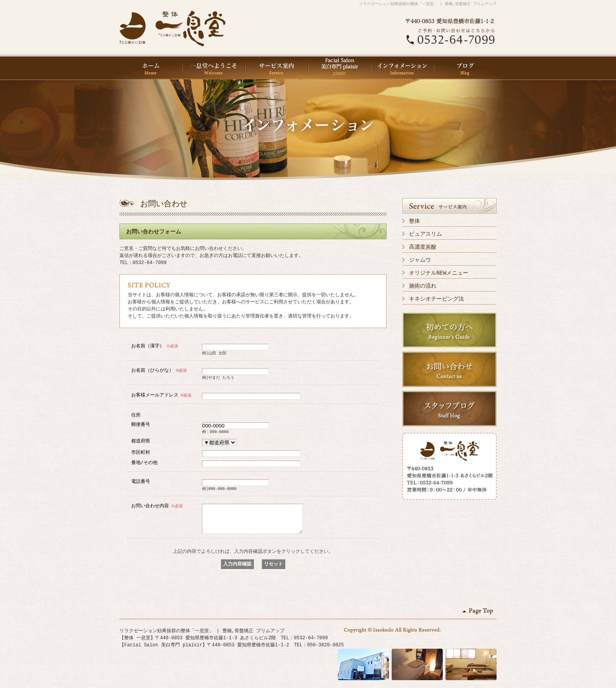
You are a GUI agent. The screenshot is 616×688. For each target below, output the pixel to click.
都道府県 (141, 441)
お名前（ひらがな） (160, 370)
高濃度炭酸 (423, 247)
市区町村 (141, 452)
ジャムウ (420, 260)
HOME (151, 68)
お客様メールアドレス (162, 395)
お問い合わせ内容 (157, 505)
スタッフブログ (449, 409)
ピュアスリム (425, 234)
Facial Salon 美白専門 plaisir (339, 68)
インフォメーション (402, 68)
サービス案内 (277, 68)
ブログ (465, 68)
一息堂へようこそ (214, 68)
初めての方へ (449, 330)
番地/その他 (144, 462)
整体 (414, 221)
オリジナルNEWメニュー (439, 273)
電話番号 (141, 481)
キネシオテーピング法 (436, 299)
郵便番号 (141, 424)
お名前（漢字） (155, 346)
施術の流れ (423, 286)
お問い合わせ (449, 369)
